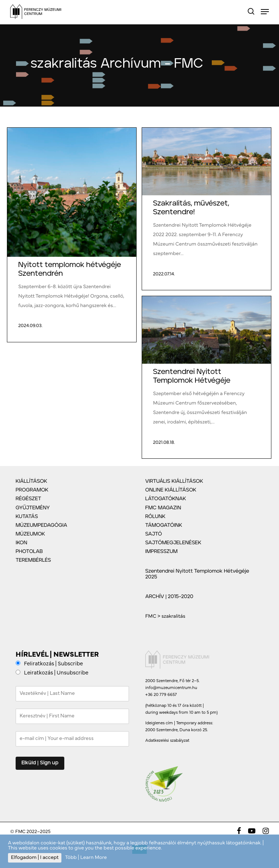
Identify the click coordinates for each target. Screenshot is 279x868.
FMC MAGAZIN (163, 508)
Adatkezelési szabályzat (167, 741)
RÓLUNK (155, 517)
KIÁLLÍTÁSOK (31, 481)
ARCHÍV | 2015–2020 (169, 597)
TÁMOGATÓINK (164, 525)
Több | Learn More (86, 858)
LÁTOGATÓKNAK (166, 499)
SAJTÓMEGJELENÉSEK (173, 543)
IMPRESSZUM (161, 552)
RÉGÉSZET (28, 499)
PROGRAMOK (32, 490)
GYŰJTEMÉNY (33, 508)
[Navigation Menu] (265, 12)
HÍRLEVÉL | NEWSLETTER (57, 655)
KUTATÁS (27, 517)
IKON (21, 543)
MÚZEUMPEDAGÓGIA (41, 525)
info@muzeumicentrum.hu (171, 688)
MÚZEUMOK (30, 534)
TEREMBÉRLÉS (33, 560)
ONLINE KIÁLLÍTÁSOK (171, 490)
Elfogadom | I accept (35, 858)
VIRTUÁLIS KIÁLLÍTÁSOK (174, 481)
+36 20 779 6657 (161, 695)
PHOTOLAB (29, 552)
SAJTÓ (154, 534)
